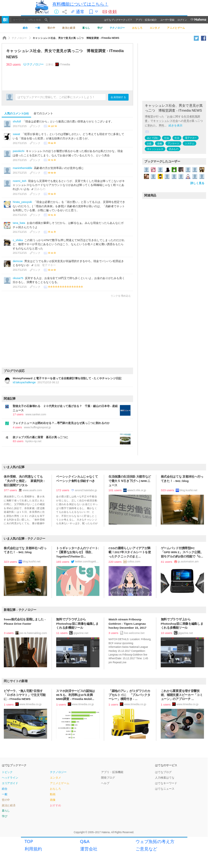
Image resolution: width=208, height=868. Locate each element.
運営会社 (89, 850)
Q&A (85, 843)
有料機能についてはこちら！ (80, 4)
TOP (29, 843)
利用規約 (33, 850)
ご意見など (146, 850)
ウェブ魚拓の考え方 (155, 843)
